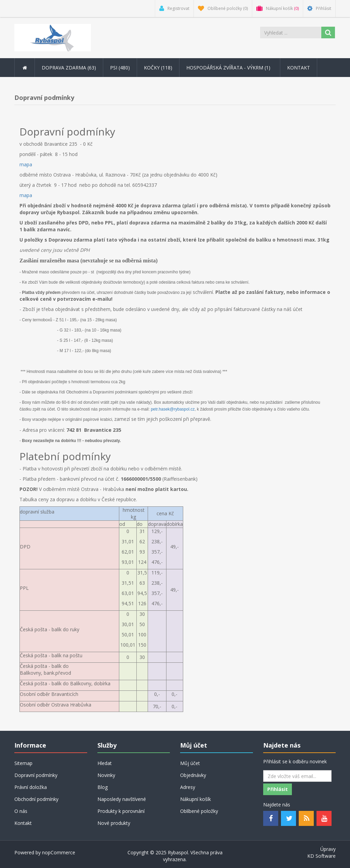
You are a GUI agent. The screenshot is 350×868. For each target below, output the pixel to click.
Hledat (105, 763)
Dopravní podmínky (36, 775)
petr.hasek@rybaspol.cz (173, 409)
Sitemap (23, 763)
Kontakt (299, 68)
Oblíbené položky (199, 811)
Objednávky (193, 775)
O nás (21, 811)
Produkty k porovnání (121, 811)
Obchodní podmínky (36, 799)
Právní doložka (31, 787)
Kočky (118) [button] (158, 68)
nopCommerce (59, 852)
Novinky (106, 775)
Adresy (188, 787)
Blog (103, 787)
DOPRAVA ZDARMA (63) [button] (69, 68)
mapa (26, 164)
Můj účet (190, 763)
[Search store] (291, 33)
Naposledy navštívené (122, 799)
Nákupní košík (196, 799)
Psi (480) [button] (120, 68)
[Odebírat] (297, 776)
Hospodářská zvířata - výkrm (230, 68)
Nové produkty (114, 823)
